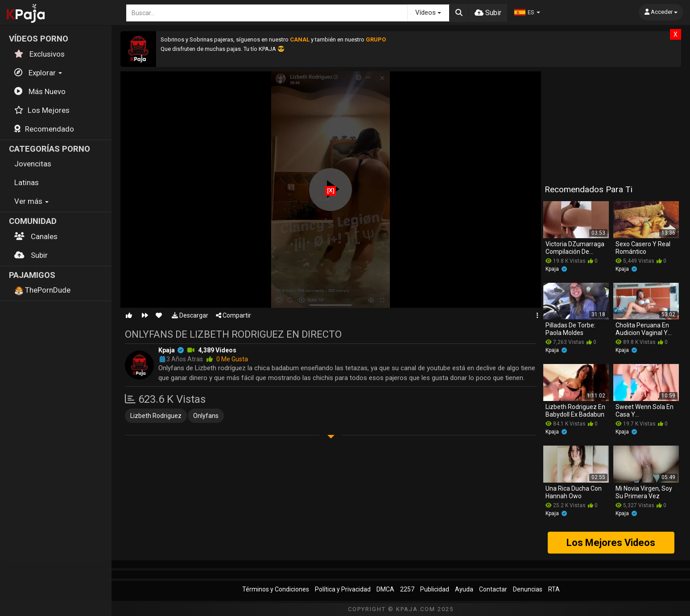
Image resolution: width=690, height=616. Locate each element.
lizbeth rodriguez (156, 416)
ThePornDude (42, 290)
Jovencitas (33, 164)
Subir (31, 255)
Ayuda (464, 589)
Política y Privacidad (343, 589)
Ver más (31, 201)
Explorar (38, 73)
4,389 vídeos (217, 350)
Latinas (27, 182)
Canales (36, 236)
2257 (407, 589)
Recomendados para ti (589, 189)
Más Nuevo (40, 91)
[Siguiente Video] (145, 315)
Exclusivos (39, 54)
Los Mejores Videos (611, 543)
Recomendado (44, 129)
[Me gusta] (129, 315)
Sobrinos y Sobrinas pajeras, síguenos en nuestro (225, 39)
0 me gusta (227, 359)
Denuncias (528, 589)
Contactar (493, 589)
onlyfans (206, 416)
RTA (554, 589)
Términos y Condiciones (276, 589)
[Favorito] (159, 315)
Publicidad (435, 589)
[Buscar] (459, 13)
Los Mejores (42, 110)
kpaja (167, 350)
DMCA (385, 589)
